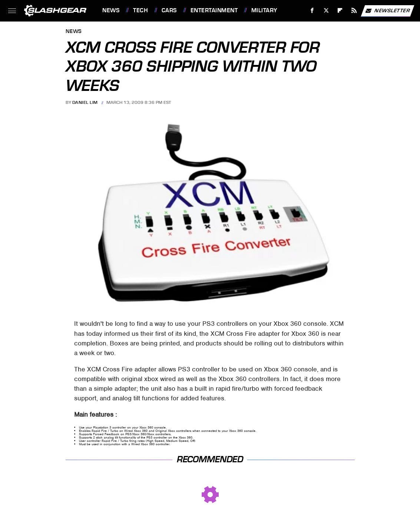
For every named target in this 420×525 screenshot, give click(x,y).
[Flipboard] (340, 11)
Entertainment (214, 10)
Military (264, 10)
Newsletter (387, 11)
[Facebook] (312, 11)
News (111, 10)
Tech (140, 10)
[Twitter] (326, 11)
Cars (169, 10)
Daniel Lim (85, 102)
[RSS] (354, 11)
